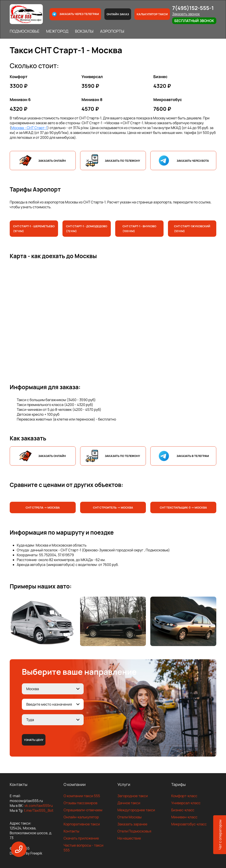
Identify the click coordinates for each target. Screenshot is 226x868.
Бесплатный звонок (194, 21)
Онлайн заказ (118, 14)
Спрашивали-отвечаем (83, 810)
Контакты (71, 831)
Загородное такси (133, 796)
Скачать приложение (81, 838)
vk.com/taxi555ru (38, 806)
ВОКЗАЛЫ (84, 31)
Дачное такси (129, 803)
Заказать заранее (132, 824)
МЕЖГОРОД (57, 31)
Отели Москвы (130, 817)
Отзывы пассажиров (80, 803)
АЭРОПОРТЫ (112, 31)
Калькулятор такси (152, 14)
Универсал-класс (186, 803)
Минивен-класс (184, 817)
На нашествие (129, 838)
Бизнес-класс (183, 810)
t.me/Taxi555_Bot (39, 810)
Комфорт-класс (184, 796)
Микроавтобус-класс (189, 824)
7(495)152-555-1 (193, 8)
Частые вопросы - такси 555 (83, 848)
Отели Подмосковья (134, 831)
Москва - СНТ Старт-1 (29, 128)
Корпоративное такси (82, 824)
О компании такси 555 (82, 796)
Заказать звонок (186, 14)
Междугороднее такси (136, 810)
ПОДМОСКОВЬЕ (25, 31)
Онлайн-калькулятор (81, 817)
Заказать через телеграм (75, 14)
